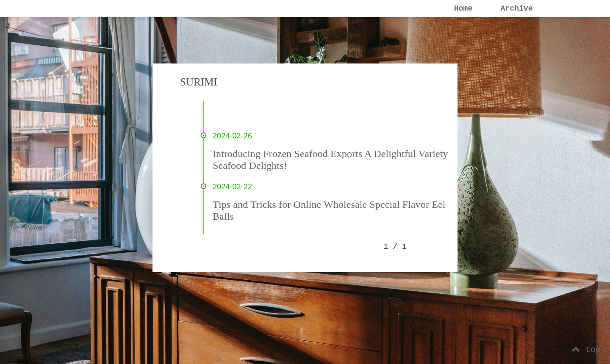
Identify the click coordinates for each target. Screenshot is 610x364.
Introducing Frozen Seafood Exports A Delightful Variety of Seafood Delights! (336, 160)
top (586, 350)
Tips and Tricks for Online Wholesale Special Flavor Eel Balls (329, 210)
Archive (516, 8)
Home (463, 8)
